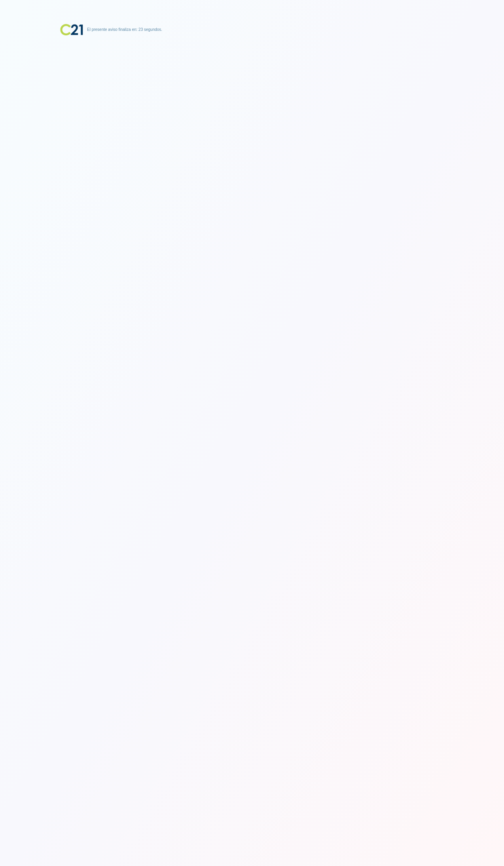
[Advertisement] (252, 85)
